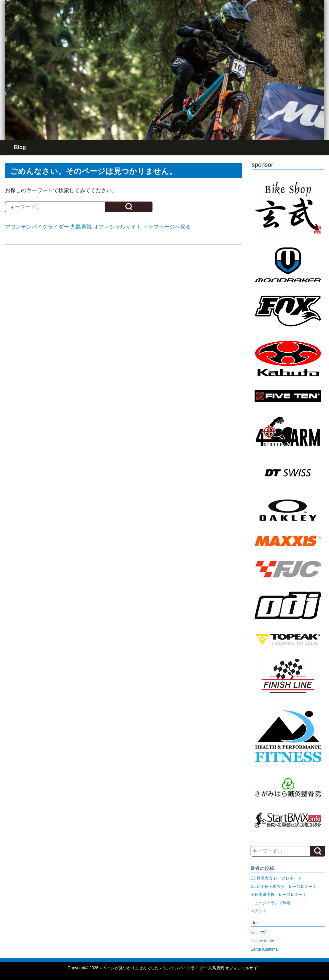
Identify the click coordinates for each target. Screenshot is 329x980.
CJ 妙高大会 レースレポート (276, 878)
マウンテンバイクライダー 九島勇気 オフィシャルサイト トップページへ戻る (98, 227)
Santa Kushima (264, 949)
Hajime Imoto (262, 941)
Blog (20, 147)
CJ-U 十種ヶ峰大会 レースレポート (284, 887)
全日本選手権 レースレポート (279, 895)
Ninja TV (258, 933)
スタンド (259, 911)
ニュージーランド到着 (271, 903)
